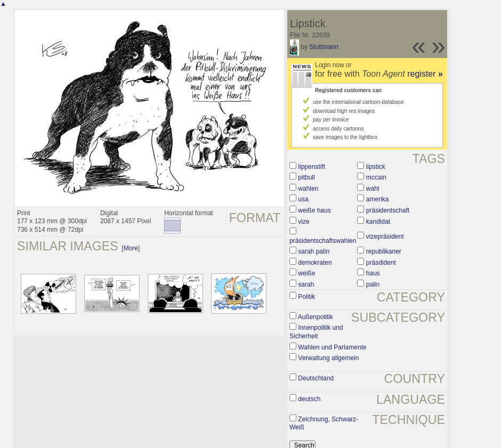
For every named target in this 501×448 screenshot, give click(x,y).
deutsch (309, 399)
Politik (306, 297)
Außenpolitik (316, 317)
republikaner (384, 251)
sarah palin (314, 251)
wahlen (308, 189)
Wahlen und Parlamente (332, 347)
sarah (306, 284)
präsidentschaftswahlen (323, 241)
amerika (378, 199)
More (131, 248)
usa (303, 199)
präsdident (381, 263)
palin (373, 284)
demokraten (315, 263)
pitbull (306, 177)
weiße (306, 273)
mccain (376, 177)
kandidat (378, 222)
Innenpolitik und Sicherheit (316, 332)
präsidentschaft (388, 210)
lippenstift (312, 167)
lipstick (376, 167)
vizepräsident (385, 237)
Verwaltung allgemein (328, 358)
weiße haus (314, 210)
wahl (373, 189)
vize (304, 222)
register (425, 74)
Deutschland (316, 378)
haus (373, 273)
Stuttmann (324, 47)
